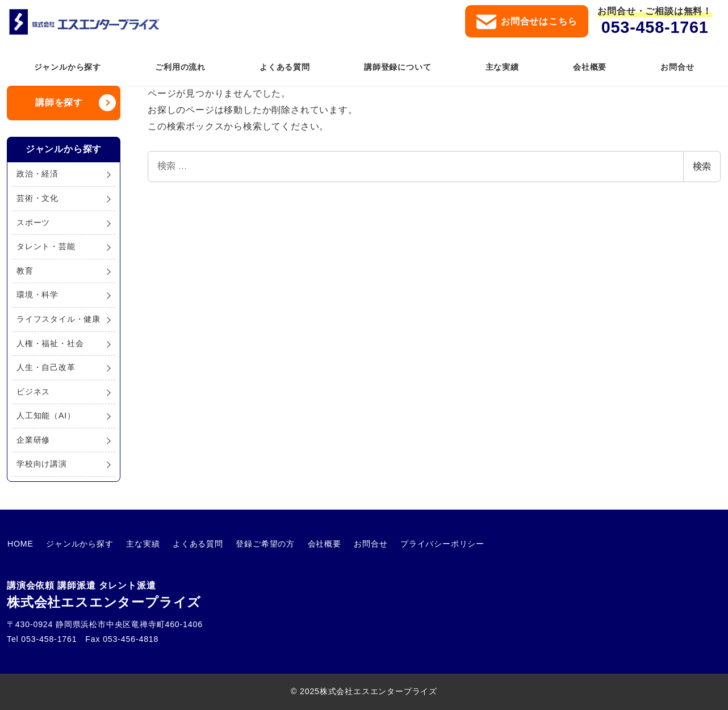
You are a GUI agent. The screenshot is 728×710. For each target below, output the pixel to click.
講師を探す (59, 102)
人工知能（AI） (46, 415)
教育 (25, 271)
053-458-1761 (655, 27)
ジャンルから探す (78, 544)
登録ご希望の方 (261, 544)
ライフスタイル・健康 (58, 319)
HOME (20, 544)
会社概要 (319, 544)
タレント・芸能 (46, 246)
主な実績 (141, 544)
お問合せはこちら (527, 22)
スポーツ (33, 222)
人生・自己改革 (46, 367)
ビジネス (33, 392)
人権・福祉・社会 (50, 343)
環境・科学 (37, 295)
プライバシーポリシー (435, 544)
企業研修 (33, 440)
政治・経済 (37, 174)
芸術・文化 (37, 198)
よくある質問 (194, 544)
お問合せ (364, 544)
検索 (702, 167)
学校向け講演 (42, 464)
